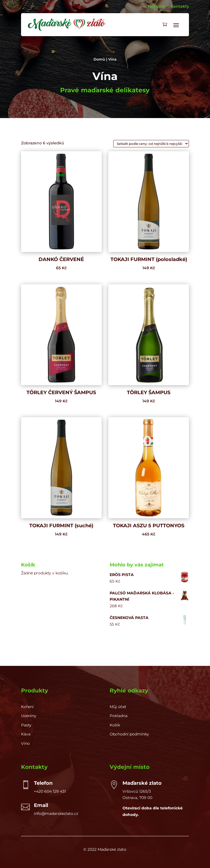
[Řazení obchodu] (151, 144)
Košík (115, 725)
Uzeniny (29, 716)
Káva (26, 734)
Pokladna (119, 716)
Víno (25, 743)
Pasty (26, 725)
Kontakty (180, 6)
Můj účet (156, 6)
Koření (27, 707)
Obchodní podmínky (129, 734)
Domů (99, 59)
